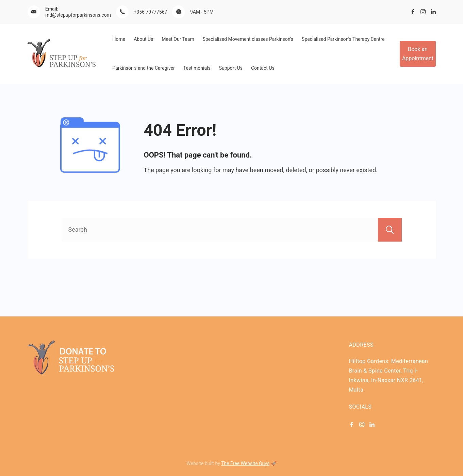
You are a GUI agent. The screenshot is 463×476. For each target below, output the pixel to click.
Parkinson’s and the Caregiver (144, 68)
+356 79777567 (150, 12)
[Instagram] (423, 12)
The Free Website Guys (245, 463)
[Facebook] (413, 12)
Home (119, 39)
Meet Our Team (178, 39)
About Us (143, 39)
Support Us (231, 68)
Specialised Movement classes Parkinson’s (248, 39)
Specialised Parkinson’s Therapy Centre (343, 39)
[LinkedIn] (433, 12)
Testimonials (197, 68)
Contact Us (263, 68)
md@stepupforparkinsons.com (78, 15)
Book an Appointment (418, 54)
